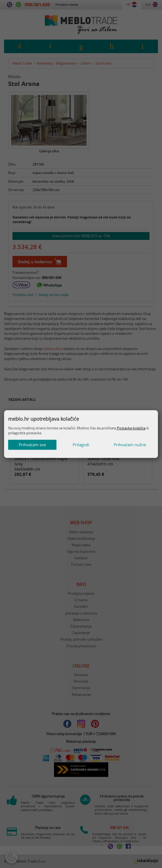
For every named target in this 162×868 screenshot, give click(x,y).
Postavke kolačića (131, 428)
